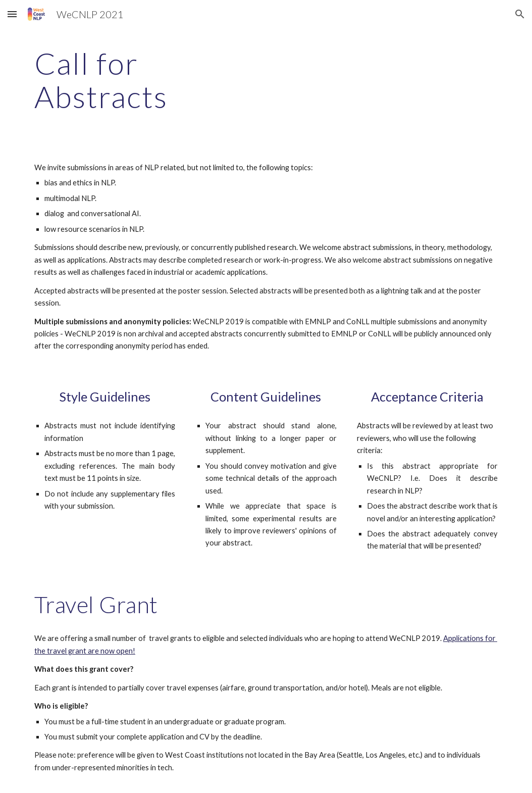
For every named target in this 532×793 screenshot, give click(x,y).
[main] (145, 80)
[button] (12, 14)
